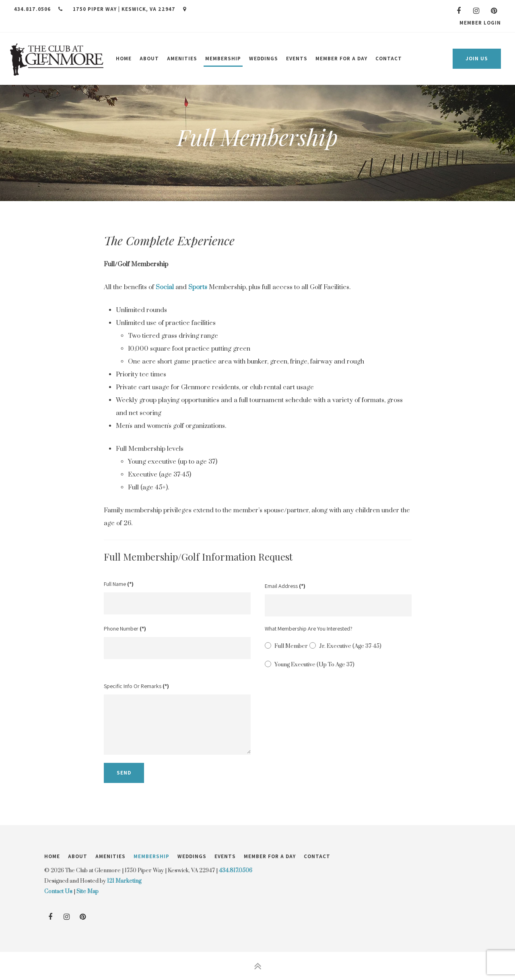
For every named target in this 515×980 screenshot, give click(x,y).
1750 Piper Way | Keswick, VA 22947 (130, 9)
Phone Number (125, 629)
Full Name (119, 584)
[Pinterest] (494, 11)
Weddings (264, 59)
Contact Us (58, 892)
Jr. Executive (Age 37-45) (345, 646)
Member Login (480, 23)
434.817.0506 (38, 9)
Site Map (88, 892)
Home (124, 59)
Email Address (285, 586)
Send (124, 773)
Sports (198, 287)
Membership (223, 59)
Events (297, 59)
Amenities (182, 59)
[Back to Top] (257, 966)
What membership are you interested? (309, 629)
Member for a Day (341, 59)
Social (165, 287)
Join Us (477, 59)
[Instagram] (476, 11)
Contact (389, 59)
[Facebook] (459, 11)
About (149, 59)
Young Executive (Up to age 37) (310, 664)
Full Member (286, 646)
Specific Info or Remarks (136, 686)
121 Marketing (124, 881)
